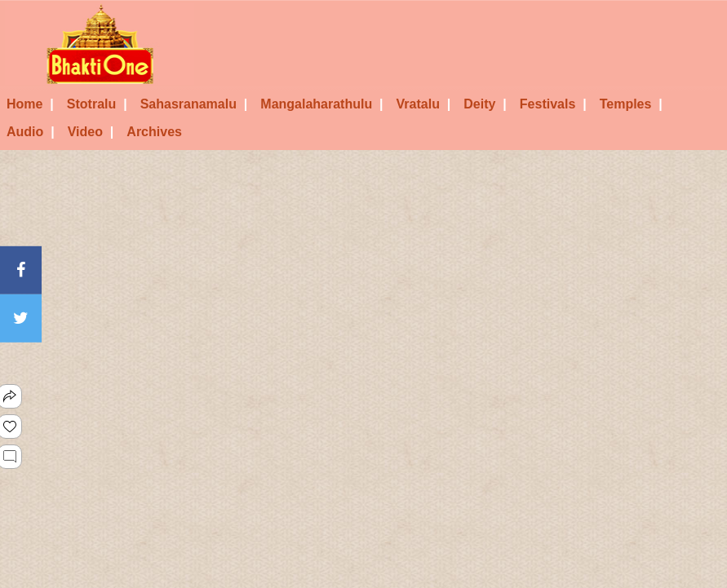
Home (30, 104)
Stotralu (97, 104)
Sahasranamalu (194, 104)
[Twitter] (21, 318)
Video (91, 132)
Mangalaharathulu (321, 104)
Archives (154, 132)
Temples (631, 104)
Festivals (553, 104)
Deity (485, 104)
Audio (31, 132)
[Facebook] (21, 270)
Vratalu (424, 104)
